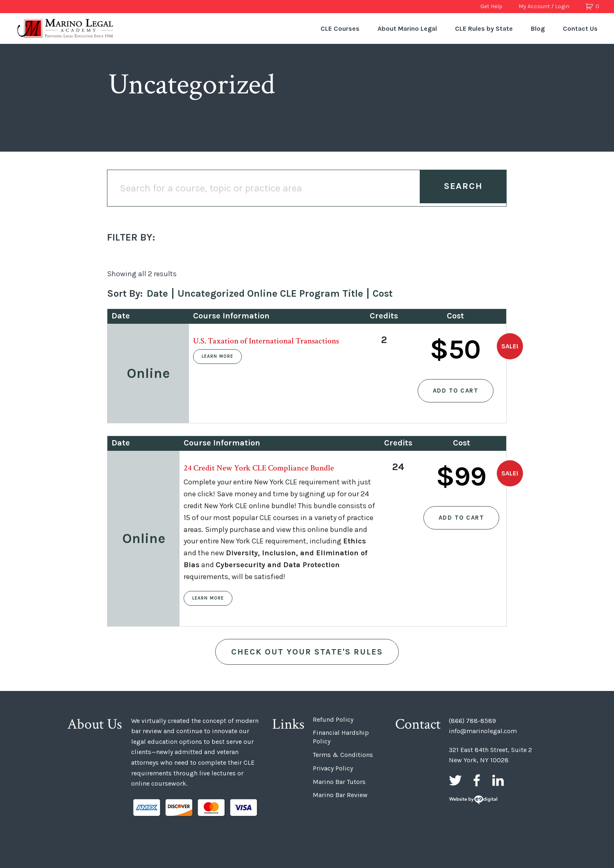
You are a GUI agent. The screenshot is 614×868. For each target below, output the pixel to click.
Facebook (477, 780)
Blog (538, 28)
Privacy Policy (333, 768)
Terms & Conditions (343, 755)
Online (148, 373)
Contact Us (580, 28)
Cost (383, 293)
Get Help (491, 6)
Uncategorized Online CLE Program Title (270, 293)
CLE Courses (340, 28)
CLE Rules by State (484, 28)
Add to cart (456, 391)
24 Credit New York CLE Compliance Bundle (259, 468)
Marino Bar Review (340, 795)
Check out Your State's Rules (307, 652)
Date (157, 293)
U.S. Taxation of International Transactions (266, 341)
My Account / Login (544, 6)
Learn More (217, 356)
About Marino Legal (407, 28)
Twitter (455, 780)
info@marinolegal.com (483, 731)
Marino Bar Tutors (339, 782)
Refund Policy (333, 719)
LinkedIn (498, 780)
